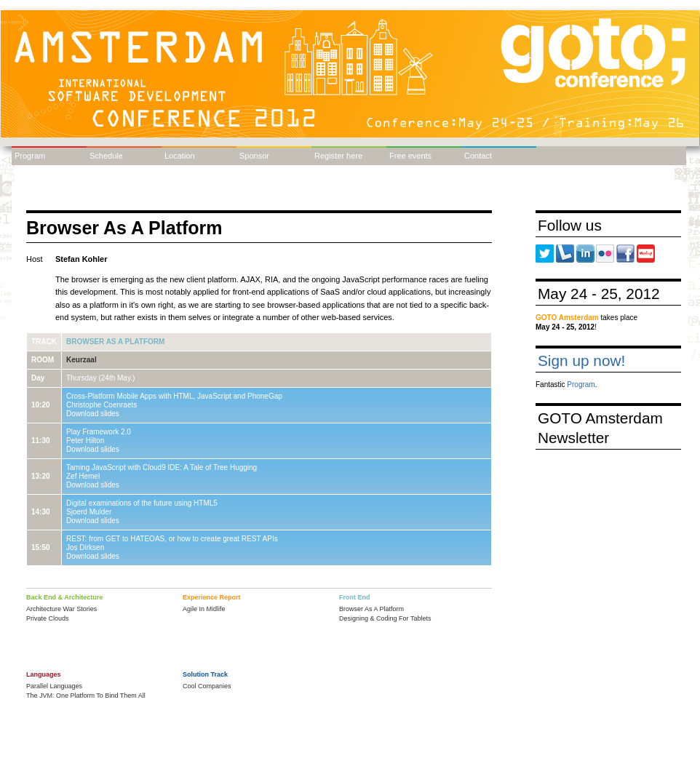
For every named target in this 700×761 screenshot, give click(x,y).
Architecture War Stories (61, 609)
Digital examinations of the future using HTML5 (142, 503)
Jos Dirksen (85, 547)
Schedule (106, 156)
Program (30, 156)
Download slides (93, 414)
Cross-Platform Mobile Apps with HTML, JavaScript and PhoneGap (174, 396)
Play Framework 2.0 (99, 432)
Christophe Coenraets (102, 405)
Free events (410, 156)
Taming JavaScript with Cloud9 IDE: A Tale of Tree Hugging (162, 467)
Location (180, 156)
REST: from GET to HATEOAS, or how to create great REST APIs (172, 539)
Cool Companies (207, 686)
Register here (338, 156)
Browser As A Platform (115, 342)
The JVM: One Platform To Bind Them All (86, 696)
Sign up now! (581, 360)
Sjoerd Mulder (89, 512)
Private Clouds (48, 618)
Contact (478, 156)
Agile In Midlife (204, 609)
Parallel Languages (54, 686)
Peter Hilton (85, 441)
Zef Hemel (83, 476)
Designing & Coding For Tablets (385, 618)
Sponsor (254, 156)
